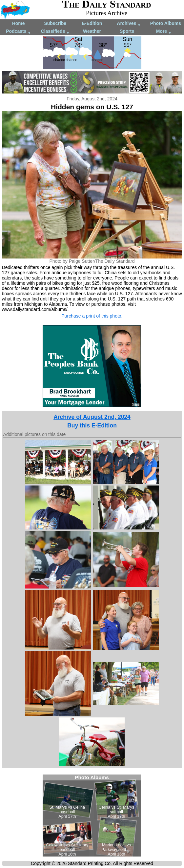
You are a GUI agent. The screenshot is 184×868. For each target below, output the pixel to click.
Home (19, 23)
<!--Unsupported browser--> (92, 816)
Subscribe (55, 23)
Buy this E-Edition (92, 425)
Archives (129, 24)
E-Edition (92, 23)
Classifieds (55, 32)
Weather (92, 31)
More (164, 32)
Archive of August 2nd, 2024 (92, 417)
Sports (127, 31)
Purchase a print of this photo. (92, 316)
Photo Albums (166, 23)
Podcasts (18, 32)
